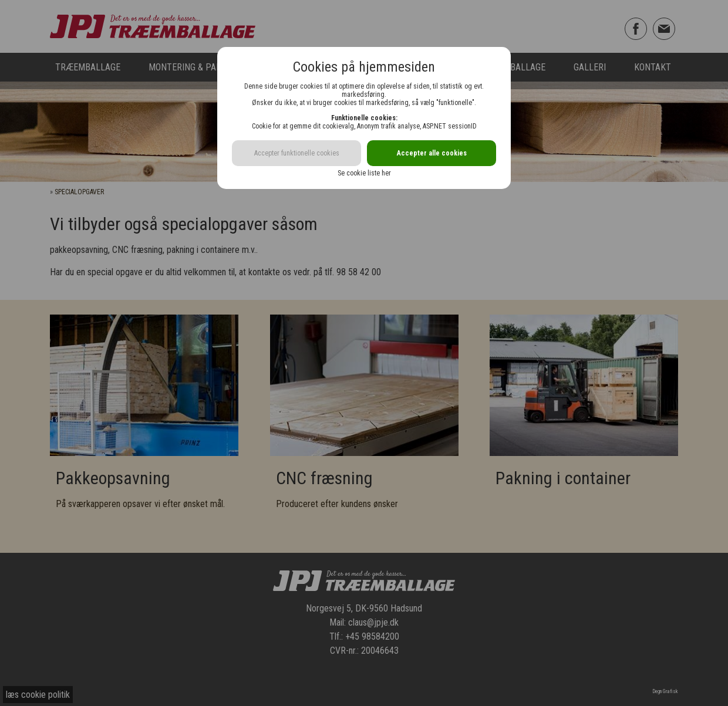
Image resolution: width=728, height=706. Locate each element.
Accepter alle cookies (432, 153)
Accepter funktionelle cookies (297, 153)
